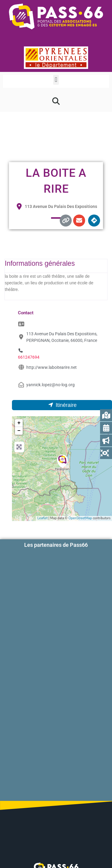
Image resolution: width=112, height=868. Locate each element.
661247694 (29, 357)
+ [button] (19, 423)
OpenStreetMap (80, 518)
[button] (56, 80)
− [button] (19, 431)
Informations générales (40, 263)
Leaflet (42, 518)
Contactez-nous (56, 820)
